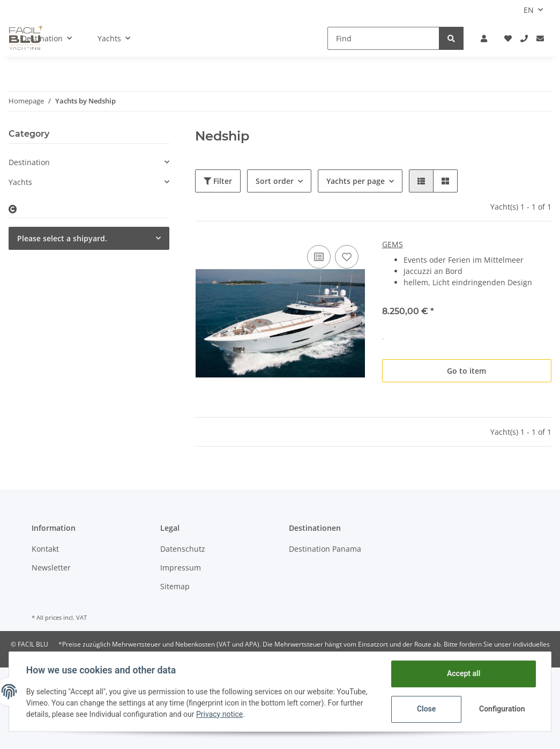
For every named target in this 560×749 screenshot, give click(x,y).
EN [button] (529, 10)
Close (426, 709)
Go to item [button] (466, 371)
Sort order (275, 181)
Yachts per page (356, 181)
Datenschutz (183, 549)
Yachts (20, 182)
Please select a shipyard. (62, 238)
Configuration (502, 709)
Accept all (464, 673)
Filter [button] (218, 181)
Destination (29, 162)
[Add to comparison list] (319, 257)
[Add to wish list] (347, 257)
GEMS (393, 244)
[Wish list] (508, 38)
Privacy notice (219, 714)
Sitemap (175, 586)
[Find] (383, 38)
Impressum (181, 568)
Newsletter (51, 568)
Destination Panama (325, 549)
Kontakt (45, 549)
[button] (484, 38)
